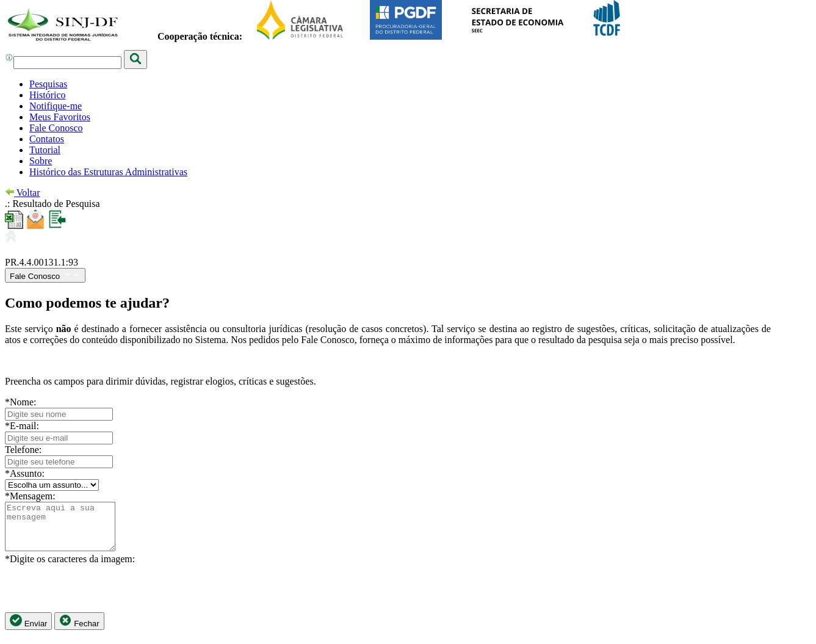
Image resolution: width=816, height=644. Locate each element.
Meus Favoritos (60, 117)
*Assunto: (25, 473)
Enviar (28, 630)
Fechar (79, 630)
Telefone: (23, 450)
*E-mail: (22, 426)
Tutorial (45, 150)
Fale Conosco (56, 128)
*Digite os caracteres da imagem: (70, 568)
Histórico (48, 95)
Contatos (47, 139)
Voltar (23, 193)
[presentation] (98, 598)
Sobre (41, 161)
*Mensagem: (30, 496)
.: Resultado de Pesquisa (52, 204)
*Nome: (21, 402)
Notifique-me (56, 106)
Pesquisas (48, 84)
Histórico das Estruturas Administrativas (108, 172)
